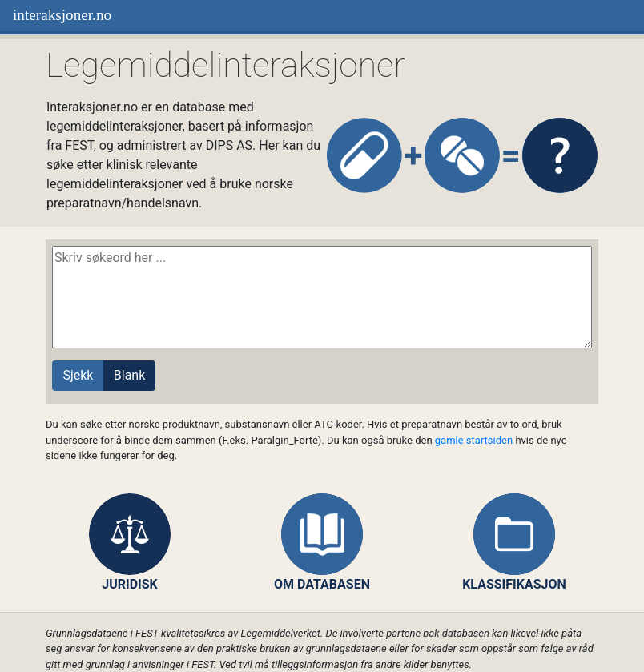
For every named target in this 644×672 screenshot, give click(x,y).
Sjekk (78, 375)
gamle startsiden (474, 440)
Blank (130, 375)
